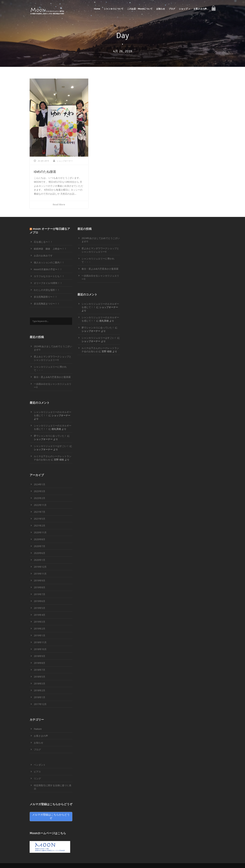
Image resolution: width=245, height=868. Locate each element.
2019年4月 (40, 615)
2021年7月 (40, 512)
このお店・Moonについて (140, 9)
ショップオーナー (65, 161)
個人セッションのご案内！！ (49, 262)
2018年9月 (40, 656)
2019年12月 (40, 567)
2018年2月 (40, 690)
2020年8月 (40, 539)
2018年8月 (40, 663)
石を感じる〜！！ (43, 242)
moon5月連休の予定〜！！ (48, 269)
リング (37, 779)
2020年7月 (40, 546)
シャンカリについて (114, 9)
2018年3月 (40, 684)
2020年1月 (40, 560)
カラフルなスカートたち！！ (49, 276)
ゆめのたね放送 (45, 172)
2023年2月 (40, 498)
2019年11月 (40, 574)
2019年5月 (40, 608)
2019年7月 (40, 594)
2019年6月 (40, 601)
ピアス (37, 772)
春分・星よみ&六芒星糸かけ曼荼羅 (52, 377)
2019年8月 (40, 587)
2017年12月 (40, 704)
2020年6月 (40, 553)
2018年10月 (40, 649)
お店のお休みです (43, 256)
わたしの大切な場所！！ (47, 290)
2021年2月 (40, 526)
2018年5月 (40, 677)
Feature (38, 729)
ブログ (172, 9)
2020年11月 (40, 532)
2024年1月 (40, 484)
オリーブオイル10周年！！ (48, 283)
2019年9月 (40, 581)
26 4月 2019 (43, 161)
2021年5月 (40, 519)
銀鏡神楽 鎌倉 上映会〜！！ (50, 249)
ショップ (183, 9)
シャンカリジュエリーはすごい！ (51, 446)
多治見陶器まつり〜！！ (47, 304)
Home (97, 9)
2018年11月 (40, 642)
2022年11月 (40, 505)
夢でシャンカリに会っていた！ (50, 436)
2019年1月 (40, 636)
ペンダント (40, 765)
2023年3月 (40, 491)
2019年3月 (40, 622)
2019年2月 (40, 629)
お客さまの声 (200, 9)
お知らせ (161, 9)
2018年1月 (40, 697)
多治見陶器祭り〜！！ (46, 297)
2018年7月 (40, 670)
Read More (59, 205)
